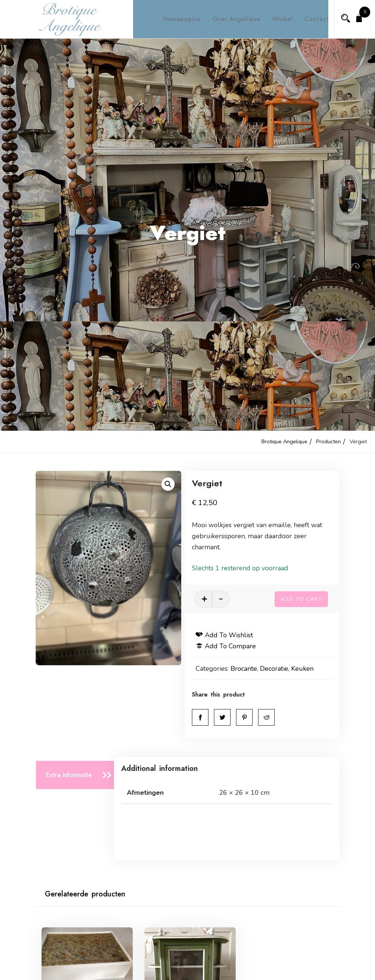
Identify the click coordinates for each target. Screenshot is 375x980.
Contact (310, 19)
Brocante (253, 669)
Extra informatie (69, 775)
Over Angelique (230, 19)
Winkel (276, 19)
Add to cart (301, 598)
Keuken (312, 669)
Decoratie (283, 669)
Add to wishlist (233, 635)
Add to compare (235, 646)
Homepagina (175, 19)
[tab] (77, 775)
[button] (168, 484)
